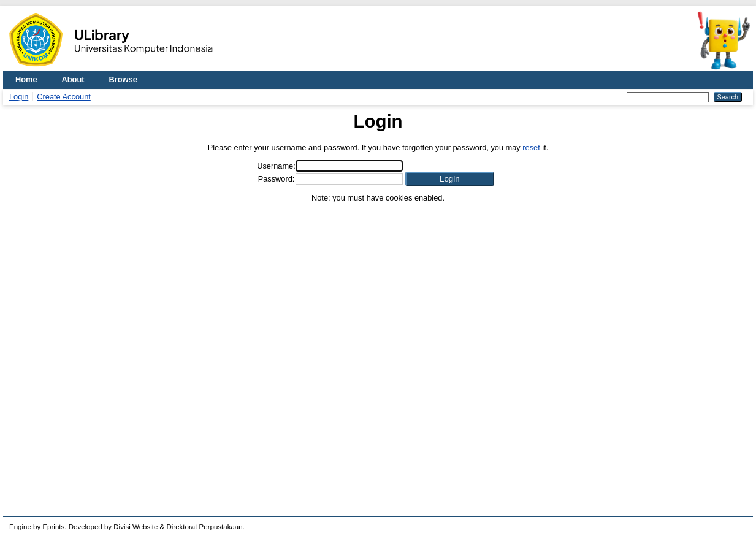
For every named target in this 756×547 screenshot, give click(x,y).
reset (531, 147)
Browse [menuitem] (123, 79)
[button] (450, 179)
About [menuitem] (73, 79)
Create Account (64, 97)
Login (19, 97)
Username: (276, 166)
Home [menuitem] (26, 79)
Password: (277, 179)
